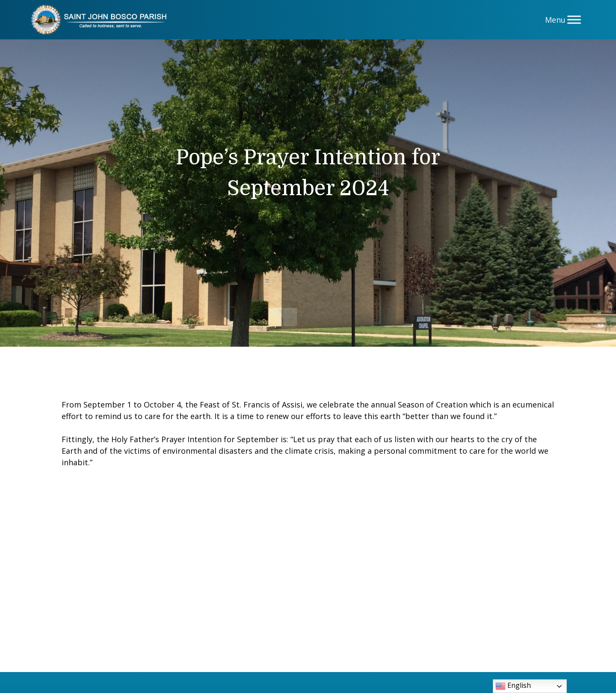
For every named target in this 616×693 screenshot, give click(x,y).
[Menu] (574, 19)
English (513, 686)
